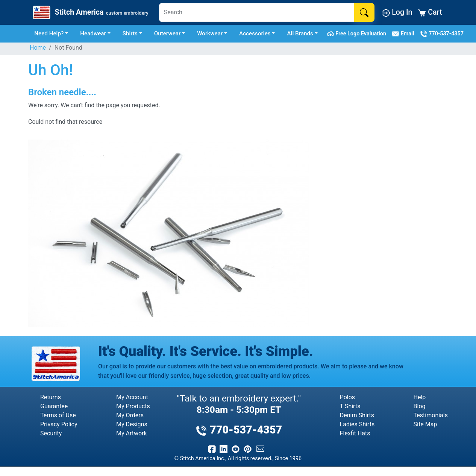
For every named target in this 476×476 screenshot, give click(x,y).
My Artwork (132, 433)
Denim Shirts (357, 415)
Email (404, 34)
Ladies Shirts (357, 424)
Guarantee (54, 406)
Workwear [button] (210, 33)
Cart (430, 12)
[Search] (257, 12)
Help (420, 397)
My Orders (130, 415)
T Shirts (350, 406)
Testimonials (431, 415)
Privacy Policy (59, 424)
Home (38, 48)
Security (51, 433)
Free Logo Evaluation (358, 34)
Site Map (425, 424)
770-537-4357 (442, 34)
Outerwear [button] (168, 33)
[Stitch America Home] (90, 12)
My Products (133, 406)
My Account (132, 397)
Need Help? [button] (49, 33)
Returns (51, 397)
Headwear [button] (93, 33)
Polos (347, 397)
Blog (420, 406)
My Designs (132, 424)
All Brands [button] (300, 33)
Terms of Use (58, 415)
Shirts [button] (130, 33)
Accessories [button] (255, 33)
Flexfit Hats (355, 433)
